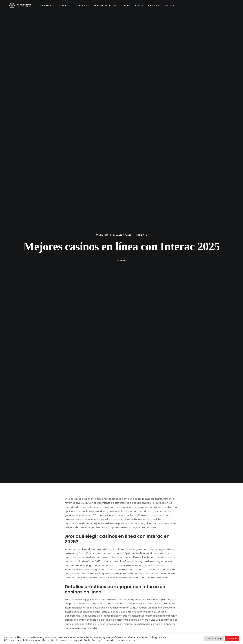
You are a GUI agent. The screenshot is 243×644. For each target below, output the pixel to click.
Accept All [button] (232, 639)
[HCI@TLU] (20, 6)
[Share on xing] (134, 548)
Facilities (155, 631)
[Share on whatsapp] (126, 548)
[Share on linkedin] (122, 548)
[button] (189, 631)
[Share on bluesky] (130, 548)
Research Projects (139, 620)
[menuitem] (47, 6)
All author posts (97, 461)
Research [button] (46, 6)
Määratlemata (124, 36)
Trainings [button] (81, 6)
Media (126, 6)
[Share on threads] (113, 548)
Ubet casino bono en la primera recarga (119, 514)
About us (153, 6)
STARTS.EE (158, 620)
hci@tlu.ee (194, 624)
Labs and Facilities (106, 6)
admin (123, 61)
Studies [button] (64, 6)
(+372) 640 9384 (198, 627)
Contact (168, 6)
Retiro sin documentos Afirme (32, 513)
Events (138, 6)
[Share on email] (138, 548)
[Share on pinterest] (117, 548)
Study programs (137, 631)
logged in (85, 569)
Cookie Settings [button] (214, 639)
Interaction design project (143, 625)
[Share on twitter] (109, 548)
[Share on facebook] (105, 548)
